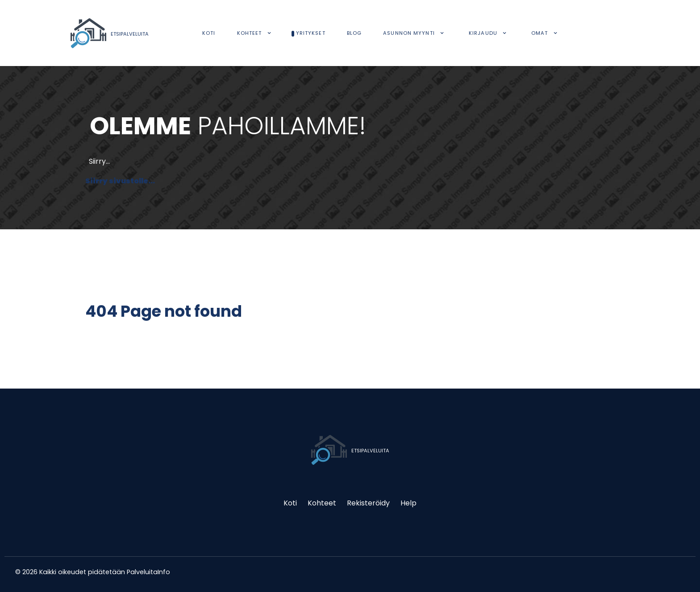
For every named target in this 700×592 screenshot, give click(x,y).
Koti (290, 503)
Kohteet (322, 503)
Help (408, 503)
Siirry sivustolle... (120, 181)
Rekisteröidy (368, 503)
